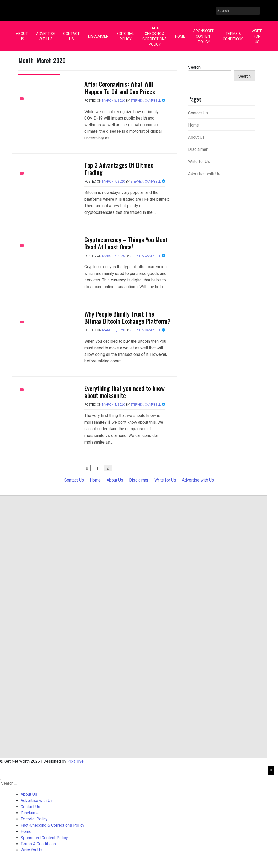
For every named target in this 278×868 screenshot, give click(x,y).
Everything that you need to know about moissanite (125, 392)
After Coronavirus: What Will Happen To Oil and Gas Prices (120, 88)
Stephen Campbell (145, 101)
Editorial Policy (125, 36)
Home (180, 36)
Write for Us (257, 36)
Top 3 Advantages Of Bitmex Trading (119, 169)
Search (194, 67)
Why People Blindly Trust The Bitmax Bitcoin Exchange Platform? (128, 317)
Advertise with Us (46, 36)
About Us (22, 36)
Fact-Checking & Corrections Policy (155, 36)
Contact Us (72, 36)
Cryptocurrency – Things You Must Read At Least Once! (126, 243)
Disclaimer (98, 36)
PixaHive (76, 761)
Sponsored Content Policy (204, 36)
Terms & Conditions (233, 36)
